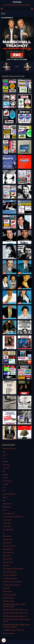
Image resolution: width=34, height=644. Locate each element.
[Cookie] (4, 640)
